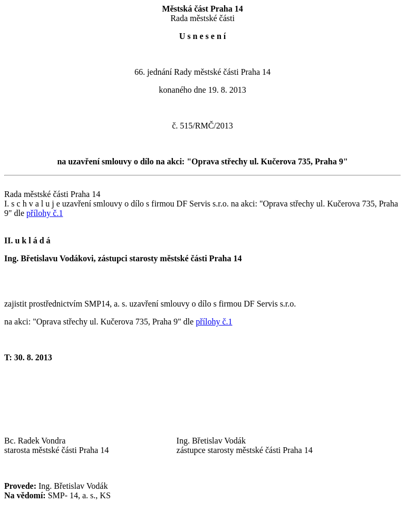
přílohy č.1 (45, 213)
